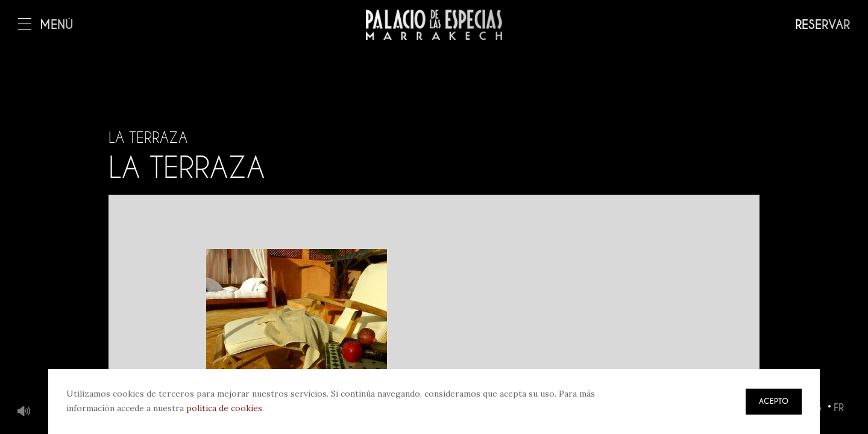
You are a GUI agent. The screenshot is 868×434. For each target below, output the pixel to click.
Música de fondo (24, 412)
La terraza (148, 137)
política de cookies (224, 408)
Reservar (822, 25)
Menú (46, 25)
